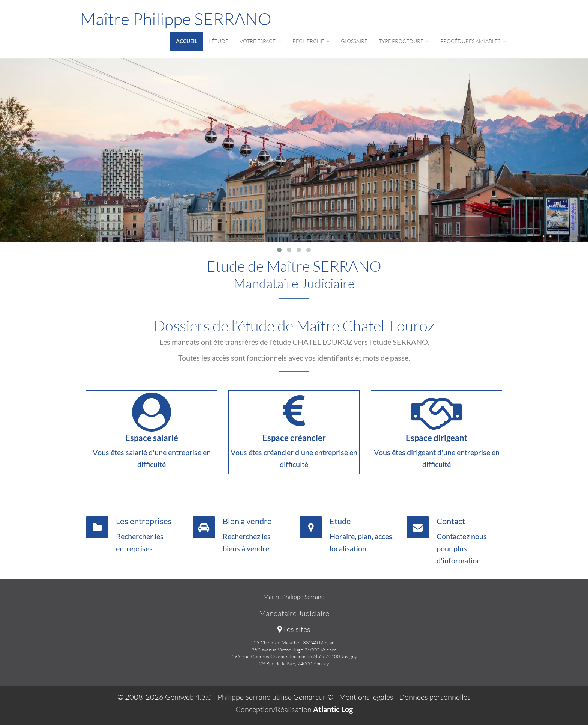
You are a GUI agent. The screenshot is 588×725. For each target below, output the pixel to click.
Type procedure (404, 41)
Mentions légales (366, 697)
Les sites (294, 629)
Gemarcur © (313, 697)
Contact (451, 521)
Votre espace (260, 41)
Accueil (187, 41)
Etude (340, 521)
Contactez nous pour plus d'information (462, 548)
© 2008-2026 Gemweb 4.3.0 (165, 697)
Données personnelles (435, 697)
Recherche (311, 41)
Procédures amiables (473, 41)
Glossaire (354, 41)
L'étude (218, 41)
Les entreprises (144, 521)
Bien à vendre (247, 521)
